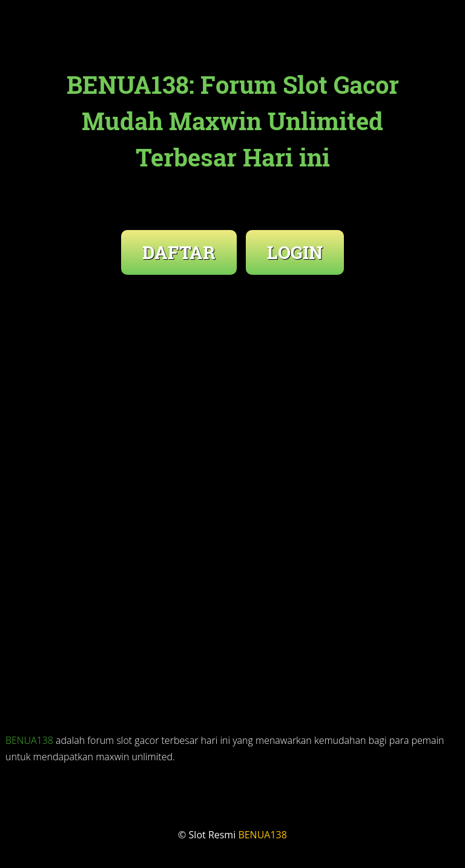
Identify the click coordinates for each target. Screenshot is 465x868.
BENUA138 (29, 740)
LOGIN (295, 252)
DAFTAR (179, 252)
